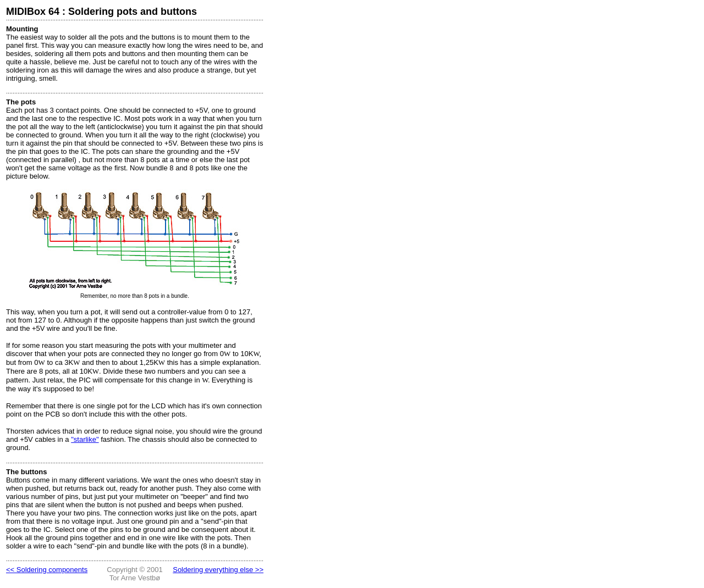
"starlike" (85, 439)
